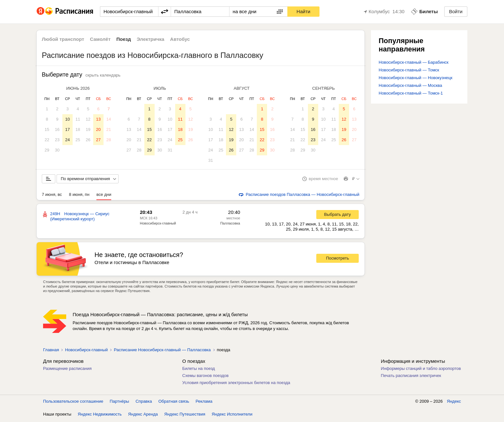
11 (78, 119)
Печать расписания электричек (411, 377)
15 (47, 129)
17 (67, 129)
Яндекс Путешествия (185, 415)
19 (88, 129)
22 (47, 140)
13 (98, 119)
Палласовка (230, 225)
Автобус (180, 39)
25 (78, 140)
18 (78, 129)
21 (109, 129)
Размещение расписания (67, 370)
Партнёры (119, 403)
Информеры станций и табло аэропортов (421, 370)
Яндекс (454, 403)
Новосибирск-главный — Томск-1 (411, 93)
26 (88, 140)
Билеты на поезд (199, 370)
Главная (51, 351)
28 (109, 140)
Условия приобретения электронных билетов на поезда (236, 384)
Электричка (150, 39)
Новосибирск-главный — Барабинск (414, 62)
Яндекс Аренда (143, 415)
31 (170, 150)
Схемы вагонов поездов (205, 377)
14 (109, 119)
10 (67, 119)
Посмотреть (337, 259)
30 (57, 150)
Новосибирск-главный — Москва (410, 85)
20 (98, 129)
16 (57, 129)
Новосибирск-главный (158, 225)
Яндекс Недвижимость (100, 415)
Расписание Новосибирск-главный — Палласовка (162, 351)
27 (98, 140)
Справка (144, 403)
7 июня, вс (52, 196)
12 (88, 119)
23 (57, 140)
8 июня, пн (79, 196)
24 (67, 140)
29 (47, 150)
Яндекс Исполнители (232, 415)
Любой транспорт (63, 39)
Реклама (204, 403)
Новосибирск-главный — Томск (409, 70)
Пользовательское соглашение (73, 403)
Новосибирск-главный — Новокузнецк (415, 78)
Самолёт (100, 39)
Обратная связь (174, 403)
